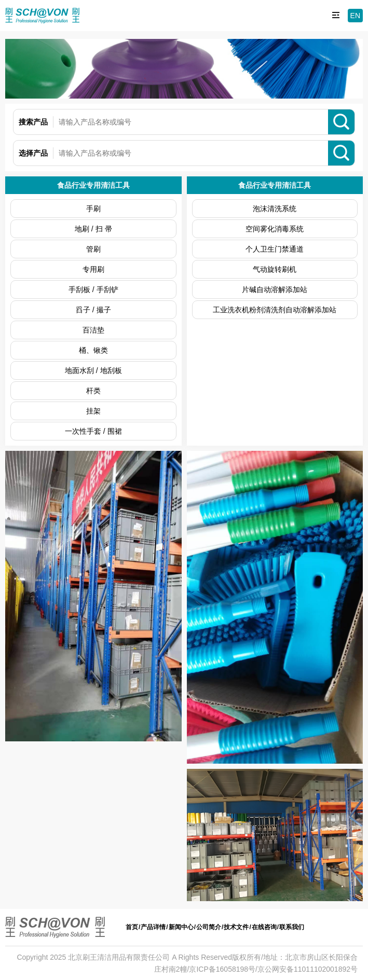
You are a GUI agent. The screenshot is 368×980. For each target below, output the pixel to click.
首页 (132, 927)
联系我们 (292, 927)
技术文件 (236, 927)
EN (355, 16)
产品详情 (153, 927)
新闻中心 (181, 927)
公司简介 (209, 927)
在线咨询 (264, 927)
